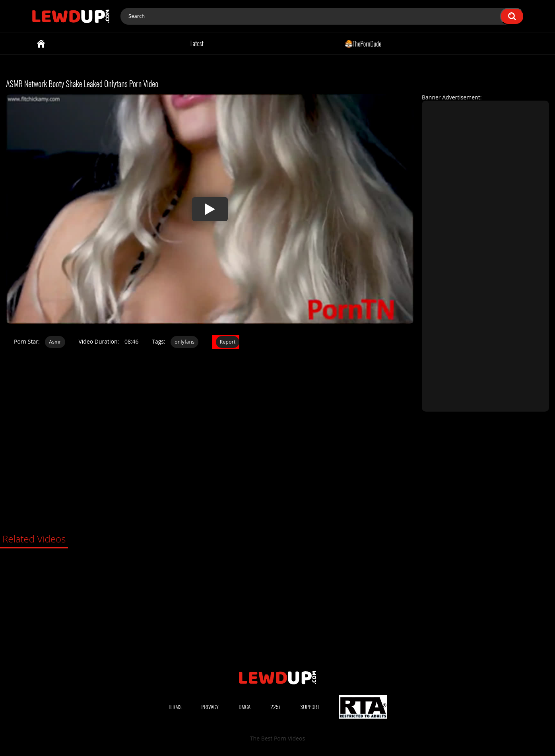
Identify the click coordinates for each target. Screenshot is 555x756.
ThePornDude (363, 43)
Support (310, 706)
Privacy (210, 706)
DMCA (245, 706)
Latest (197, 43)
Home (41, 44)
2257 (276, 706)
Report (228, 342)
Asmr (55, 342)
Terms (175, 706)
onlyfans (184, 342)
